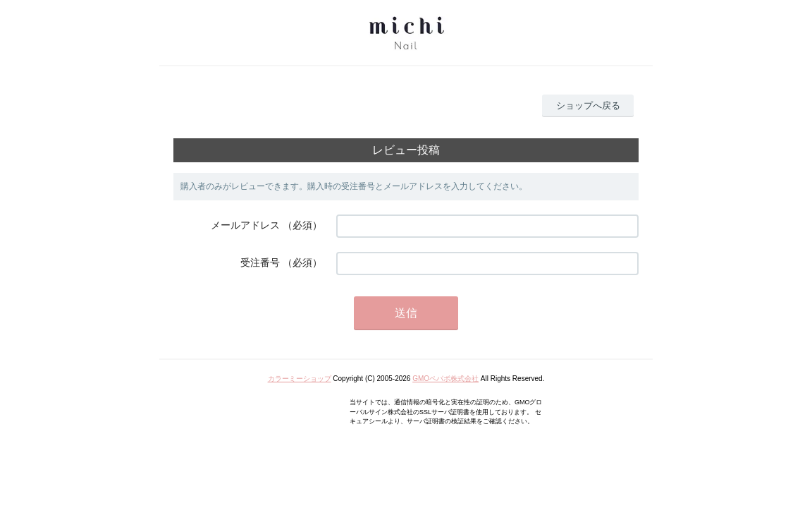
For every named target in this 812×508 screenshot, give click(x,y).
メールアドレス (245, 225)
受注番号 (260, 262)
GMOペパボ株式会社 (445, 379)
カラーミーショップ (300, 379)
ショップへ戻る (588, 105)
